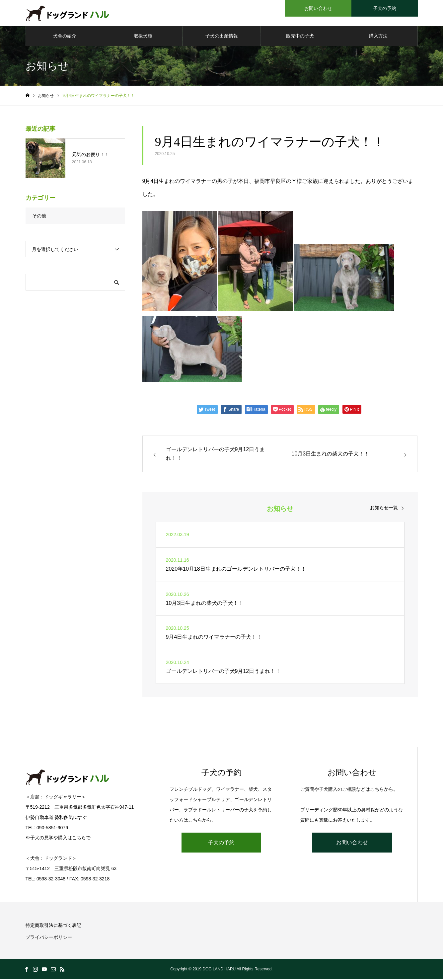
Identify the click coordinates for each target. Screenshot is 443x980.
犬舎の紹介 (65, 37)
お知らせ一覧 (384, 508)
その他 (39, 216)
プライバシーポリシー (49, 938)
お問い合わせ (352, 843)
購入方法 (378, 37)
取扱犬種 (143, 37)
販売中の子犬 (300, 37)
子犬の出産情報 (222, 37)
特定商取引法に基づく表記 (53, 926)
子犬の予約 (221, 843)
